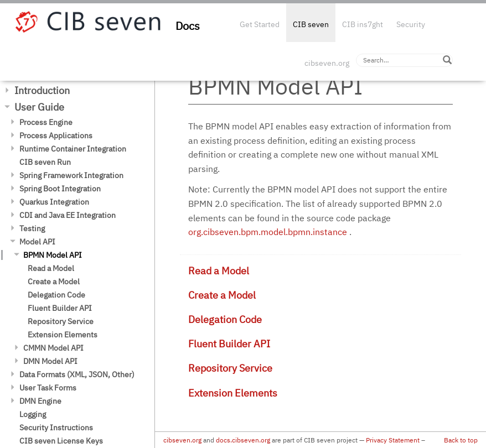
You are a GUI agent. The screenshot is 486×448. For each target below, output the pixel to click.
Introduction (42, 90)
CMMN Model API (53, 348)
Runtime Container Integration (73, 149)
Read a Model (51, 268)
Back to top (461, 440)
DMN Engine (40, 401)
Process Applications (56, 136)
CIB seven (311, 24)
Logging (33, 414)
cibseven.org (327, 63)
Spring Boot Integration (60, 189)
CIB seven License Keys (61, 441)
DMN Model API (50, 361)
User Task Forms (48, 388)
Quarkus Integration (54, 202)
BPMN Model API (53, 255)
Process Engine (46, 122)
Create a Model (54, 282)
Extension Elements (63, 335)
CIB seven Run (45, 162)
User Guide (39, 107)
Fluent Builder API (60, 308)
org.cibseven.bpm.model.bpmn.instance (268, 232)
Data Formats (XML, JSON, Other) (77, 374)
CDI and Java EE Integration (68, 215)
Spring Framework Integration (71, 175)
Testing (32, 228)
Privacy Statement (393, 440)
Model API (37, 242)
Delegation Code (56, 295)
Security (411, 24)
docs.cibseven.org (243, 440)
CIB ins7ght (363, 24)
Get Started (260, 24)
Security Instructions (56, 428)
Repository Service (61, 321)
